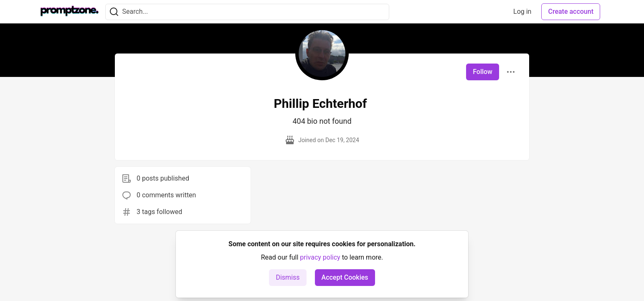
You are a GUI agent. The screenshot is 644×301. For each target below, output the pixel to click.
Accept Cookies (345, 277)
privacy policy (320, 257)
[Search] (114, 12)
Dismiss (288, 277)
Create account (571, 11)
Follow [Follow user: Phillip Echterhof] (483, 72)
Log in (522, 11)
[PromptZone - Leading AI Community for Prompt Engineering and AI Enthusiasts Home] (70, 12)
